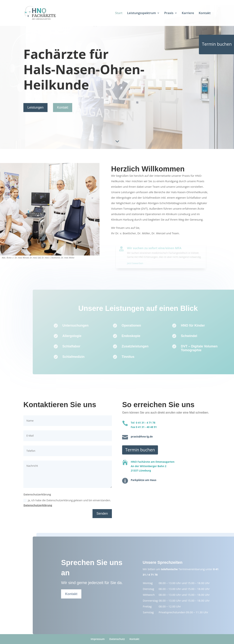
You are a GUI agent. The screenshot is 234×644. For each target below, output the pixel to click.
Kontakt (205, 13)
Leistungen (35, 107)
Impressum (98, 639)
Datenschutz (117, 639)
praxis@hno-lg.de (142, 436)
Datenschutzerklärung (38, 505)
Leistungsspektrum (141, 13)
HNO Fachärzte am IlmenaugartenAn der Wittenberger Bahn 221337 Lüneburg (153, 466)
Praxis (169, 13)
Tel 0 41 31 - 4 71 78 (143, 423)
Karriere (188, 13)
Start (119, 13)
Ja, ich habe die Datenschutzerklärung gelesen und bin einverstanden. (67, 503)
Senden (102, 514)
